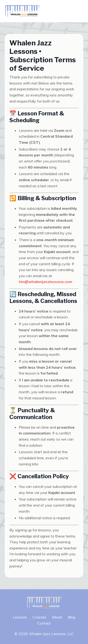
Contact (44, 623)
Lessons (20, 617)
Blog (72, 617)
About (57, 617)
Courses (39, 617)
